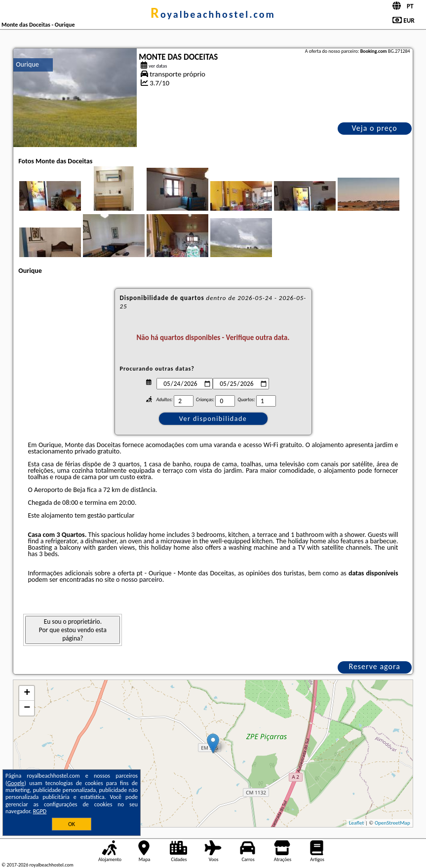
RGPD (40, 811)
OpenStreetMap (392, 823)
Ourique (27, 64)
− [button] (27, 708)
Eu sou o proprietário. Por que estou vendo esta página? (73, 630)
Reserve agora (374, 666)
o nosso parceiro (139, 580)
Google (16, 783)
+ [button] (27, 693)
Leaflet (356, 823)
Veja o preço (375, 128)
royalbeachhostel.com (213, 14)
